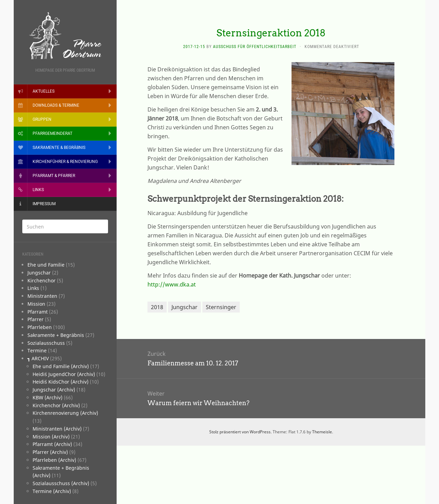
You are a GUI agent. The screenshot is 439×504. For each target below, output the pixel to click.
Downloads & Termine (56, 105)
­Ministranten (42, 296)
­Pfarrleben (40, 327)
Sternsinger (221, 307)
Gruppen (42, 119)
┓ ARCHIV (38, 358)
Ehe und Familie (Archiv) (61, 366)
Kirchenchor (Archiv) (56, 405)
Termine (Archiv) (52, 491)
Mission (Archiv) (51, 437)
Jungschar (185, 307)
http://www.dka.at (172, 284)
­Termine (37, 350)
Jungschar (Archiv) (54, 390)
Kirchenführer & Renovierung (65, 162)
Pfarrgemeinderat (52, 133)
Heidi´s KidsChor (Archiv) (61, 382)
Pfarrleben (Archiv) (54, 460)
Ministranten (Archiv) (57, 429)
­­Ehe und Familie (46, 265)
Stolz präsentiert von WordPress (240, 432)
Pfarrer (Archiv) (50, 452)
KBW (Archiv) (48, 397)
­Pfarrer (35, 319)
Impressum (44, 204)
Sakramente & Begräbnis (59, 148)
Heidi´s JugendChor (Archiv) (64, 374)
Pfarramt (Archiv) (52, 444)
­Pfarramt (38, 312)
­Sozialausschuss (46, 343)
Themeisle (322, 432)
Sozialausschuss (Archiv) (61, 483)
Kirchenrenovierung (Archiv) (65, 413)
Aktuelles (44, 91)
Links (38, 190)
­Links (33, 288)
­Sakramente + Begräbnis (56, 335)
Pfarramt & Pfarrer (54, 176)
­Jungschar (39, 273)
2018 (157, 307)
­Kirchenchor (41, 280)
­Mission (36, 304)
